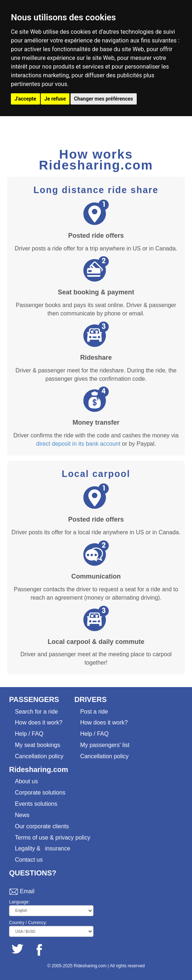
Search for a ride (36, 712)
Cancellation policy (39, 756)
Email (27, 891)
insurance (58, 848)
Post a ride (94, 712)
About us (26, 781)
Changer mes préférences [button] (104, 99)
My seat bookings (38, 745)
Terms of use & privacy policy (53, 838)
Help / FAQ (29, 734)
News (22, 815)
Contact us (29, 860)
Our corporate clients (42, 826)
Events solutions (36, 804)
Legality (25, 848)
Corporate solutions (40, 793)
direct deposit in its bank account (78, 444)
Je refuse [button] (55, 99)
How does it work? (39, 722)
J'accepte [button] (25, 99)
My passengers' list (105, 745)
